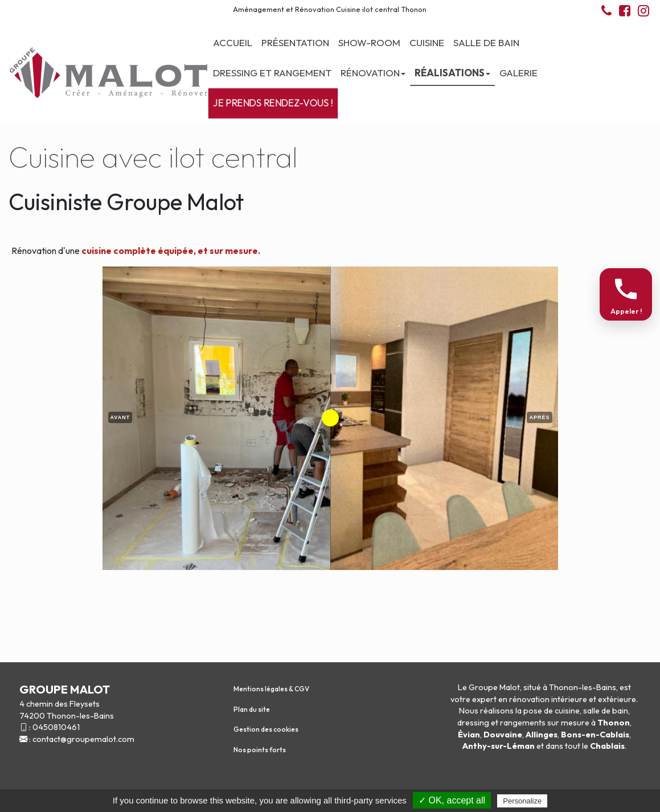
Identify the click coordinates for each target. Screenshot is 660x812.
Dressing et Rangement (272, 73)
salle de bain (606, 711)
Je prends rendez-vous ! (273, 103)
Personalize (522, 801)
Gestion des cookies (266, 729)
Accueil (233, 42)
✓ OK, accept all (452, 800)
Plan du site (252, 709)
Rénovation (373, 73)
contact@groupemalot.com (83, 739)
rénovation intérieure (548, 699)
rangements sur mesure (545, 723)
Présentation (295, 42)
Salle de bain (486, 42)
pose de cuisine (552, 711)
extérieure (617, 699)
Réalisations (452, 73)
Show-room (369, 42)
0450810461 (56, 727)
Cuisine (427, 42)
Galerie (518, 73)
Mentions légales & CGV (271, 689)
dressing (473, 723)
